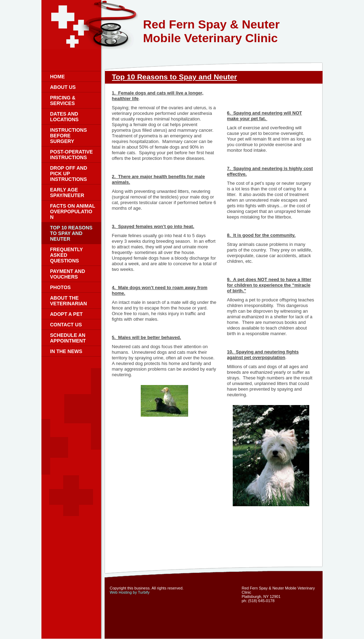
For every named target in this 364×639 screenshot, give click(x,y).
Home (58, 77)
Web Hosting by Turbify (130, 592)
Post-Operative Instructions (72, 155)
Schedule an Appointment (68, 338)
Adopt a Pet (67, 314)
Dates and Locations (64, 117)
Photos (61, 287)
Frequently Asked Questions (67, 255)
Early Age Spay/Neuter (67, 193)
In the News (66, 351)
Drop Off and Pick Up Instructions (69, 174)
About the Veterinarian (69, 301)
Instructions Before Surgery (69, 136)
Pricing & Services (63, 100)
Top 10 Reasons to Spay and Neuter (71, 233)
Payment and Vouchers (68, 274)
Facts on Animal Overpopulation (73, 211)
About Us (63, 87)
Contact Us (66, 325)
